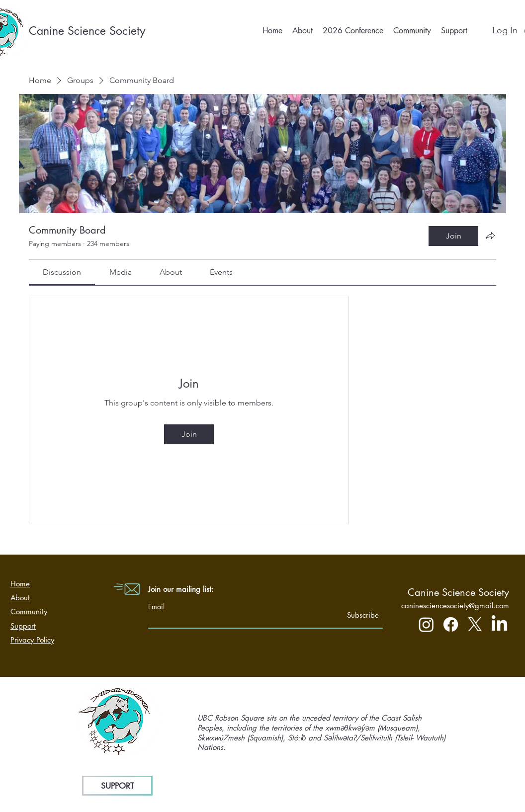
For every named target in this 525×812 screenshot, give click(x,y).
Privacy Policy (32, 640)
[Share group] (490, 236)
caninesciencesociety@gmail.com (455, 606)
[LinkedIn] (499, 624)
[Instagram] (426, 624)
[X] (475, 624)
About (20, 598)
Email (156, 607)
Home (20, 584)
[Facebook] (451, 624)
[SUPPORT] (117, 786)
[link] (62, 272)
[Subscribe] (354, 615)
